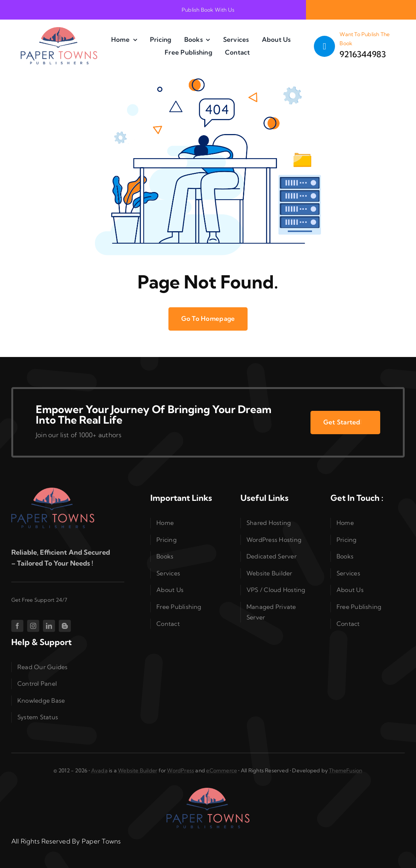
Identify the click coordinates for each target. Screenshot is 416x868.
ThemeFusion (346, 770)
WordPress (180, 770)
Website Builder (138, 770)
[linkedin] (49, 626)
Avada (99, 770)
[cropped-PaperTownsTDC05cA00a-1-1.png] (59, 30)
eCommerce (222, 770)
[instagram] (33, 626)
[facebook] (17, 626)
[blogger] (65, 626)
